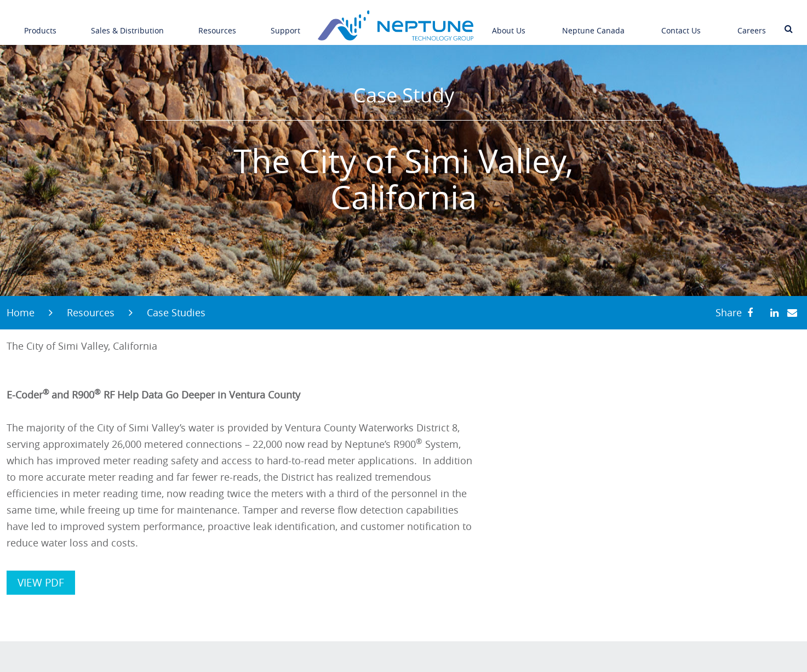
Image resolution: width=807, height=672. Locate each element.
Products (40, 23)
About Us (509, 23)
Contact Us (681, 23)
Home (21, 312)
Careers (752, 23)
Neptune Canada (593, 23)
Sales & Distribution (127, 23)
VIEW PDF (41, 583)
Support (285, 23)
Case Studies (176, 312)
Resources (217, 23)
